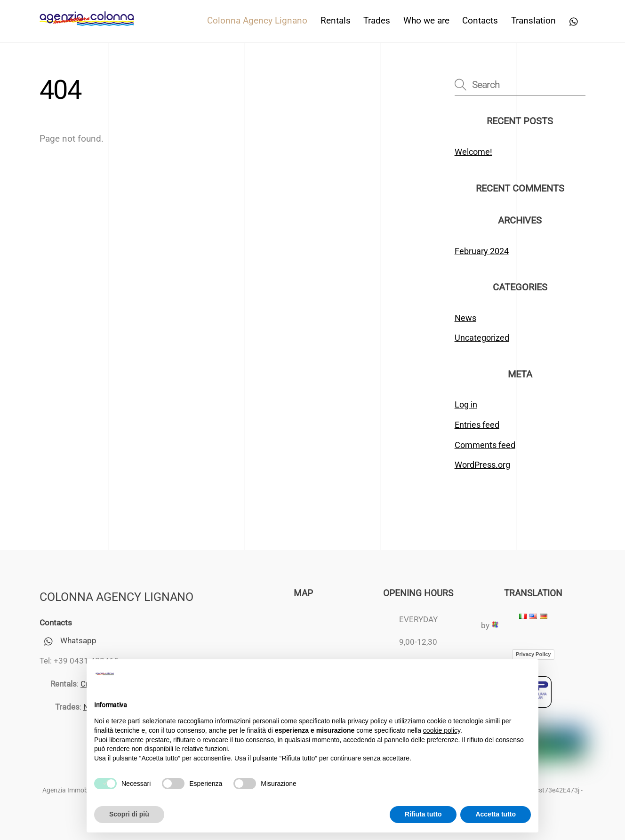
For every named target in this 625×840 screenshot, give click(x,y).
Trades (377, 21)
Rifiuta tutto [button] (423, 814)
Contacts (480, 21)
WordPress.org (482, 465)
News (465, 318)
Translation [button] (533, 21)
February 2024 (482, 251)
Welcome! (473, 152)
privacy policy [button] (368, 721)
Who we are (426, 21)
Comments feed (485, 445)
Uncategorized (482, 338)
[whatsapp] (574, 21)
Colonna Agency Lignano (257, 21)
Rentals (336, 21)
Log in (466, 404)
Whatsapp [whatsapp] (68, 640)
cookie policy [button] (442, 730)
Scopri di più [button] (129, 814)
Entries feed (477, 425)
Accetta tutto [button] (496, 814)
